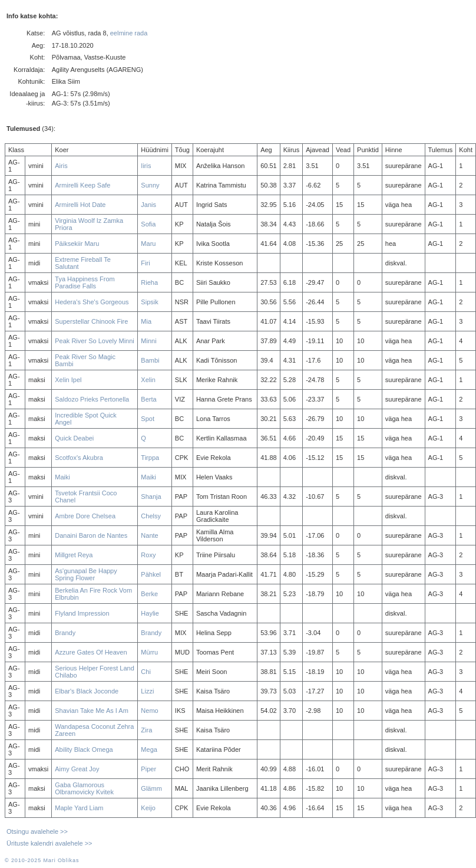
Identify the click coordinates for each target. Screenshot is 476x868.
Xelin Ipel (68, 380)
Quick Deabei (74, 438)
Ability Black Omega (84, 749)
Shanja (151, 497)
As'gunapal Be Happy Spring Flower (86, 574)
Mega (149, 749)
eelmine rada (129, 33)
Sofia (148, 224)
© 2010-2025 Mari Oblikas (42, 860)
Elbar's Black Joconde (87, 691)
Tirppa (150, 458)
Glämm (151, 788)
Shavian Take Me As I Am (92, 711)
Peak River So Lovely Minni (95, 341)
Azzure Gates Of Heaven (91, 652)
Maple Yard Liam (79, 808)
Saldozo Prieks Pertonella (92, 399)
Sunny (150, 185)
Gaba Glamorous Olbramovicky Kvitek (84, 788)
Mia (146, 321)
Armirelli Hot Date (80, 205)
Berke (149, 594)
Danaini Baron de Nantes (91, 535)
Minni (148, 341)
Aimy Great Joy (77, 769)
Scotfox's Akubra (79, 458)
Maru (148, 244)
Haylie (150, 613)
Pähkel (151, 574)
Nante (149, 535)
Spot (148, 419)
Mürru (149, 652)
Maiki (62, 477)
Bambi (150, 360)
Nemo (149, 711)
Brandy (65, 633)
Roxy (148, 555)
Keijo (148, 808)
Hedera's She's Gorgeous (92, 302)
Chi (146, 672)
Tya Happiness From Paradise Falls (85, 282)
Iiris (146, 166)
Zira (146, 730)
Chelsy (151, 516)
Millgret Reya (74, 555)
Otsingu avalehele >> (37, 831)
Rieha (149, 282)
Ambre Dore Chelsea (85, 516)
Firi (145, 263)
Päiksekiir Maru (77, 244)
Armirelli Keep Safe (82, 185)
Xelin (148, 380)
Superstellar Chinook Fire (91, 321)
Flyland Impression (82, 613)
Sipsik (149, 302)
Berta (148, 399)
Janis (148, 205)
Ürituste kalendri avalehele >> (49, 843)
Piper (148, 769)
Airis (61, 166)
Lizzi (147, 691)
